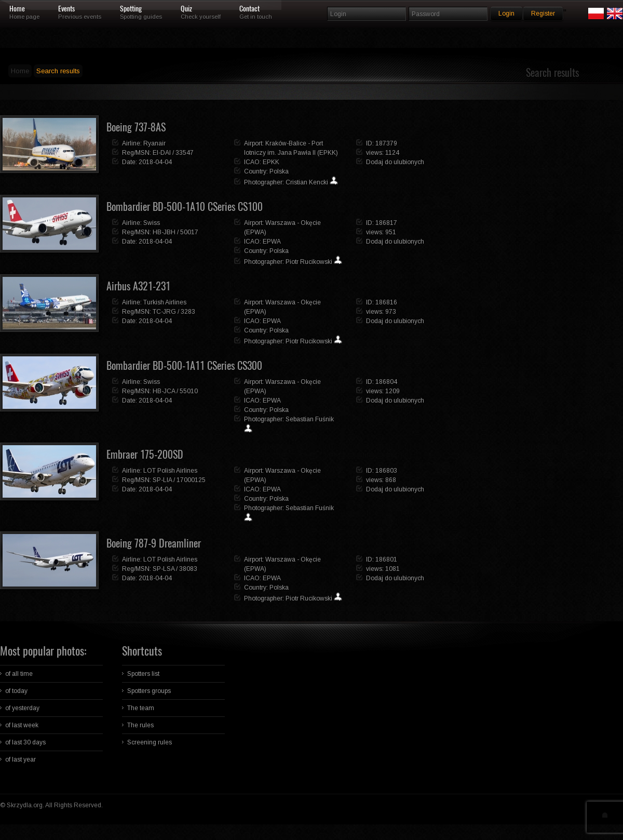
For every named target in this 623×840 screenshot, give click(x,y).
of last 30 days (25, 742)
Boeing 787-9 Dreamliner (154, 543)
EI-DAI (162, 153)
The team (141, 708)
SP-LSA (164, 569)
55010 (189, 391)
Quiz (186, 9)
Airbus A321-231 (138, 286)
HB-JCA (164, 391)
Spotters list (143, 674)
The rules (140, 725)
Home (17, 9)
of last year (21, 759)
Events (66, 9)
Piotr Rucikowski (309, 262)
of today (16, 691)
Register (543, 14)
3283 (188, 312)
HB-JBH (164, 232)
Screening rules (150, 742)
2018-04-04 (155, 162)
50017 (189, 232)
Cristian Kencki (307, 182)
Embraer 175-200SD (145, 454)
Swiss (152, 223)
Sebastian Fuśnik (310, 419)
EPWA (272, 242)
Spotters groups (149, 691)
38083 (188, 569)
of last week (22, 725)
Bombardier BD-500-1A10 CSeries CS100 (185, 206)
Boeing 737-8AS (136, 127)
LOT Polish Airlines (170, 471)
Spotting (131, 9)
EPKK (271, 162)
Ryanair (154, 143)
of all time (19, 674)
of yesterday (22, 708)
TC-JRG (164, 312)
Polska (279, 171)
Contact (249, 9)
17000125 (191, 480)
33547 (185, 153)
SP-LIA (162, 480)
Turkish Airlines (165, 302)
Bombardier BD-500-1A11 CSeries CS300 (184, 365)
